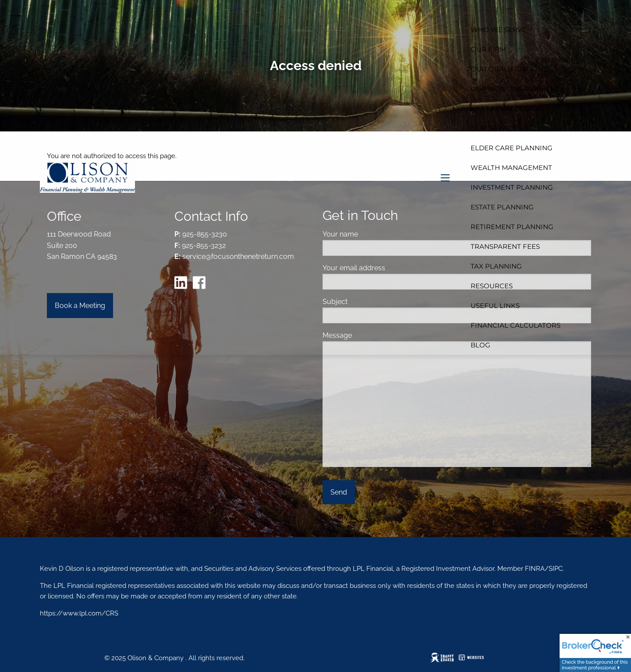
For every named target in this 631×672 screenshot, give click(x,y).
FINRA (534, 569)
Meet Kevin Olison (506, 108)
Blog (480, 345)
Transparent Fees (505, 246)
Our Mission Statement (515, 89)
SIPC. (556, 569)
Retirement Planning (512, 227)
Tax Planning (496, 266)
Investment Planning (512, 187)
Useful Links (495, 306)
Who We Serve (498, 30)
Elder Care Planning (512, 148)
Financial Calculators (516, 325)
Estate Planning (502, 207)
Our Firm (488, 49)
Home (574, 10)
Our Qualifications (509, 69)
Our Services (496, 128)
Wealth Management (511, 168)
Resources (492, 286)
